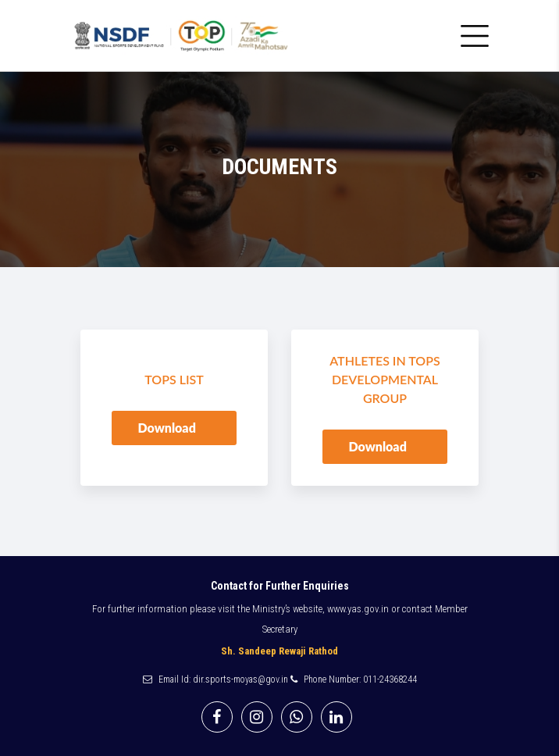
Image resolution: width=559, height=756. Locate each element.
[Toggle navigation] (475, 36)
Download (168, 428)
